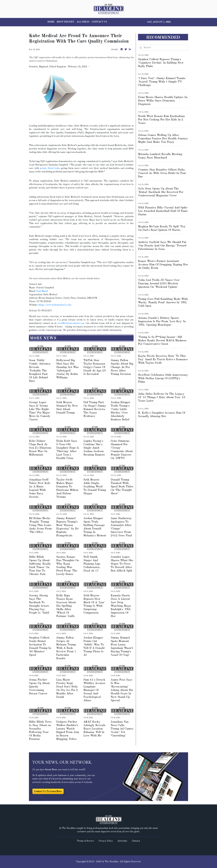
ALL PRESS (83, 22)
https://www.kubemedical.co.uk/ (55, 305)
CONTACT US (99, 22)
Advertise (122, 841)
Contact (136, 841)
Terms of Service (85, 841)
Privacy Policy (106, 841)
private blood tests (50, 168)
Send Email (42, 291)
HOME (51, 22)
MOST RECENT (66, 22)
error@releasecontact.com (71, 323)
